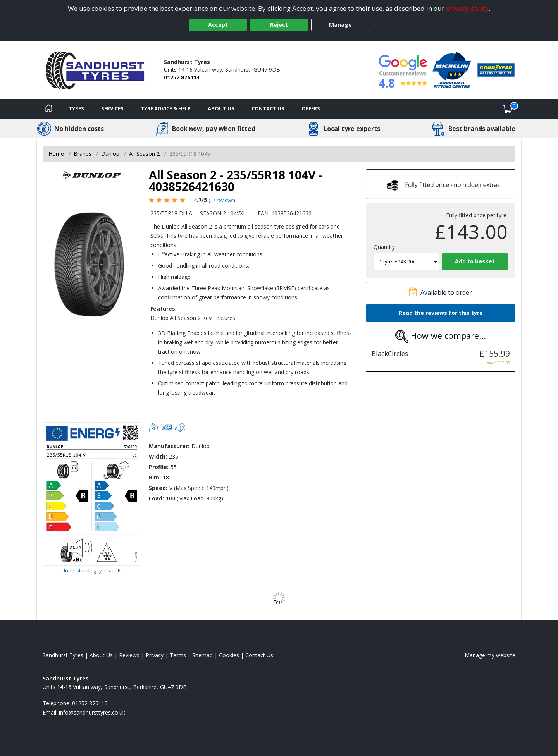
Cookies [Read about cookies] (229, 655)
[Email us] (92, 712)
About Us (221, 108)
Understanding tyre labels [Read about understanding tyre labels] (92, 570)
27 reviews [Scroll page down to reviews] (222, 200)
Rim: (155, 477)
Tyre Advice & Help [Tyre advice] (166, 108)
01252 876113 (182, 77)
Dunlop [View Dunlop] (110, 154)
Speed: (158, 488)
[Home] (48, 109)
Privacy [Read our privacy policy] (155, 655)
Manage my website (490, 655)
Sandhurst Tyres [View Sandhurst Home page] (63, 655)
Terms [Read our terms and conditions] (178, 655)
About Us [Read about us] (101, 655)
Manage (340, 25)
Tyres (76, 108)
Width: (158, 456)
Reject (279, 25)
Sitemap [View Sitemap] (202, 655)
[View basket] (508, 109)
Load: (156, 498)
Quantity (384, 247)
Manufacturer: (169, 446)
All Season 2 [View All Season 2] (144, 154)
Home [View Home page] (56, 154)
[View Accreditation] (452, 69)
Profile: (159, 467)
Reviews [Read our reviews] (129, 655)
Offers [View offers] (311, 108)
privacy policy (467, 8)
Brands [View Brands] (83, 154)
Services (112, 108)
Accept (218, 25)
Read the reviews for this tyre (441, 313)
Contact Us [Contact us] (268, 108)
